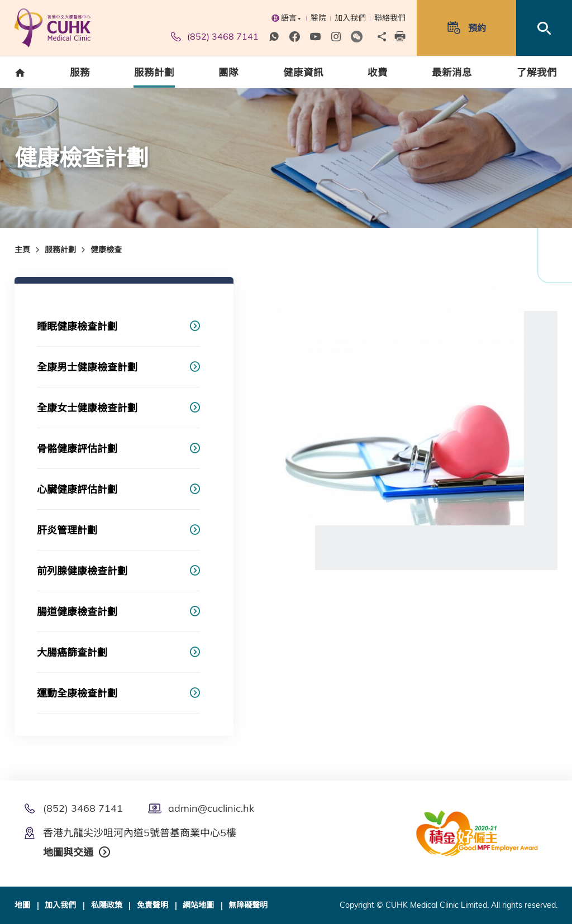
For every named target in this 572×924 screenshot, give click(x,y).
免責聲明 (152, 905)
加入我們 (350, 18)
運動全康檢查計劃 (77, 693)
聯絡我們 (390, 18)
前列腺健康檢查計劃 (82, 571)
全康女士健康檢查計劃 (87, 408)
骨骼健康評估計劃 (77, 449)
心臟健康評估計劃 (77, 489)
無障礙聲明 (248, 905)
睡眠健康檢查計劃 (77, 326)
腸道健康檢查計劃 (77, 612)
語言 (286, 18)
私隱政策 (107, 905)
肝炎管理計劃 (67, 530)
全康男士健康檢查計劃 (87, 367)
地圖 (22, 905)
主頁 (22, 250)
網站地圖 (198, 905)
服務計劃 (60, 250)
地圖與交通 (68, 852)
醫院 (318, 18)
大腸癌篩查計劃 (72, 652)
